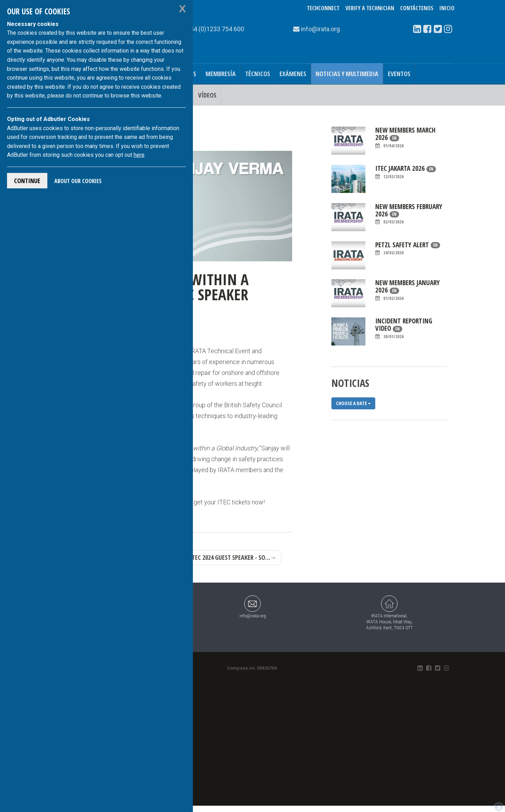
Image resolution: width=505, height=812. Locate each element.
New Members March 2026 (405, 138)
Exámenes (293, 74)
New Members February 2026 (409, 214)
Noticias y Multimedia (347, 74)
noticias (350, 383)
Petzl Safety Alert (408, 249)
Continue (27, 181)
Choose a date (353, 403)
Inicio (447, 8)
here (139, 155)
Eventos (399, 74)
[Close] (499, 807)
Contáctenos (417, 8)
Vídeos (207, 95)
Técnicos (258, 74)
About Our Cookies (78, 181)
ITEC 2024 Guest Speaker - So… (233, 557)
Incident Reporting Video (404, 328)
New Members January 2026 (408, 290)
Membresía (221, 74)
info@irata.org (253, 607)
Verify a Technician (370, 8)
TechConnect (323, 8)
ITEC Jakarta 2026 (406, 172)
